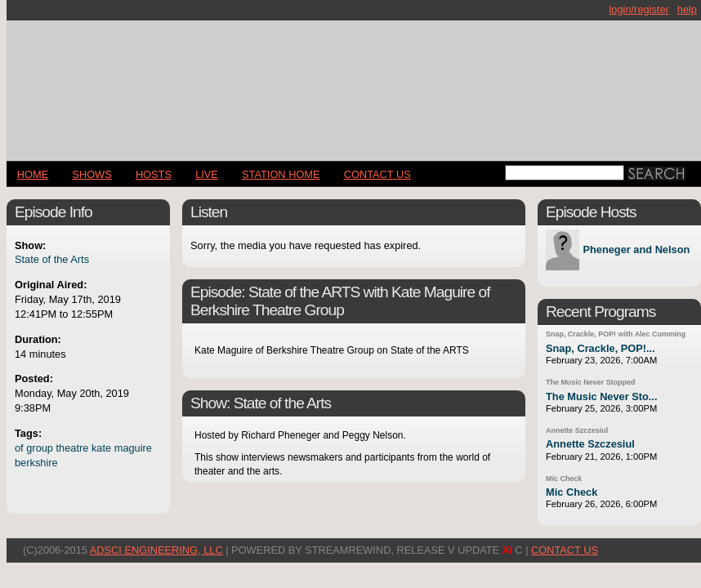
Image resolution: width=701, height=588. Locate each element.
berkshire (36, 463)
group (40, 448)
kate (101, 448)
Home (33, 174)
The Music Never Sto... (602, 396)
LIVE (207, 174)
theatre (73, 448)
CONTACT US (377, 174)
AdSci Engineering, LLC (156, 550)
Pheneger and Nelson (636, 250)
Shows (92, 174)
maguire (133, 448)
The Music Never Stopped (590, 382)
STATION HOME (281, 174)
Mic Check (564, 479)
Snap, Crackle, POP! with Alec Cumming (616, 334)
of (19, 448)
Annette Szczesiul (577, 430)
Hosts (154, 174)
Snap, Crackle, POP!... (601, 348)
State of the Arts (52, 259)
